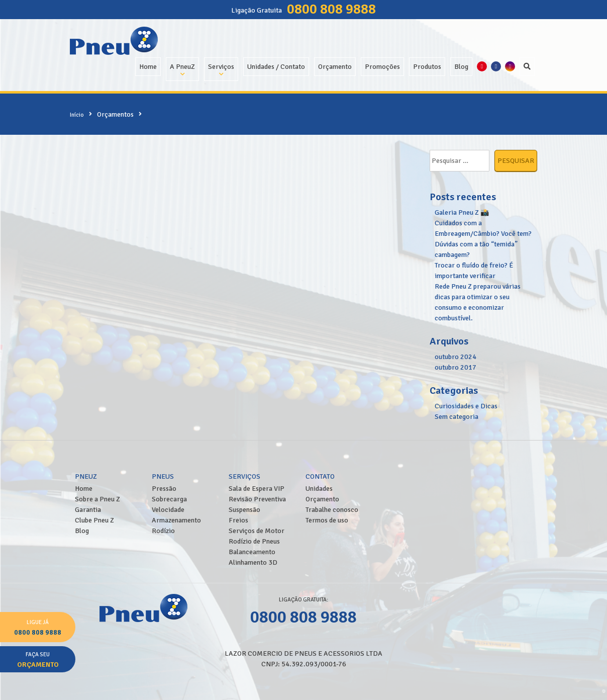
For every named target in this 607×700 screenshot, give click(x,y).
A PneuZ (182, 67)
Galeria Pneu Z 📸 (462, 212)
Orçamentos (115, 114)
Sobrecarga (169, 499)
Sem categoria (457, 417)
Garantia (88, 510)
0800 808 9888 (331, 9)
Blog (461, 67)
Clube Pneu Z (94, 520)
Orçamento (335, 67)
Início (77, 115)
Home (148, 67)
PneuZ (86, 476)
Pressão (164, 489)
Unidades (319, 489)
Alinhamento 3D (253, 562)
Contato (320, 476)
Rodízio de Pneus (254, 541)
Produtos (427, 67)
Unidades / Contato (276, 67)
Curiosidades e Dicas (466, 406)
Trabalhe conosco (332, 510)
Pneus (163, 476)
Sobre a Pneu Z (97, 499)
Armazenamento (176, 520)
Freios (238, 520)
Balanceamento (252, 552)
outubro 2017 (456, 367)
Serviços (221, 67)
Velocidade (168, 510)
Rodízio (163, 531)
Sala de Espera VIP (257, 489)
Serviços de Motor (257, 531)
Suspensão (244, 510)
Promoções (382, 67)
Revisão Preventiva (257, 499)
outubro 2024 (456, 357)
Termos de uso (327, 520)
